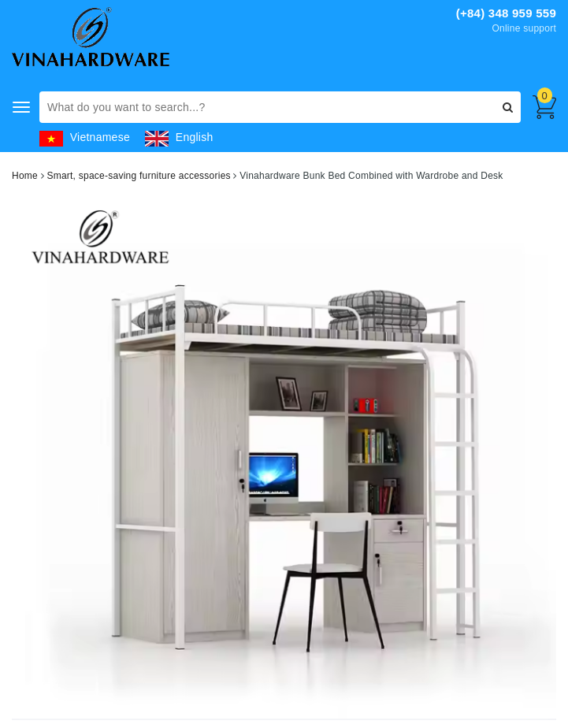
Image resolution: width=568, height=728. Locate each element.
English (179, 137)
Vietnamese (85, 137)
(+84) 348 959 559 (506, 13)
